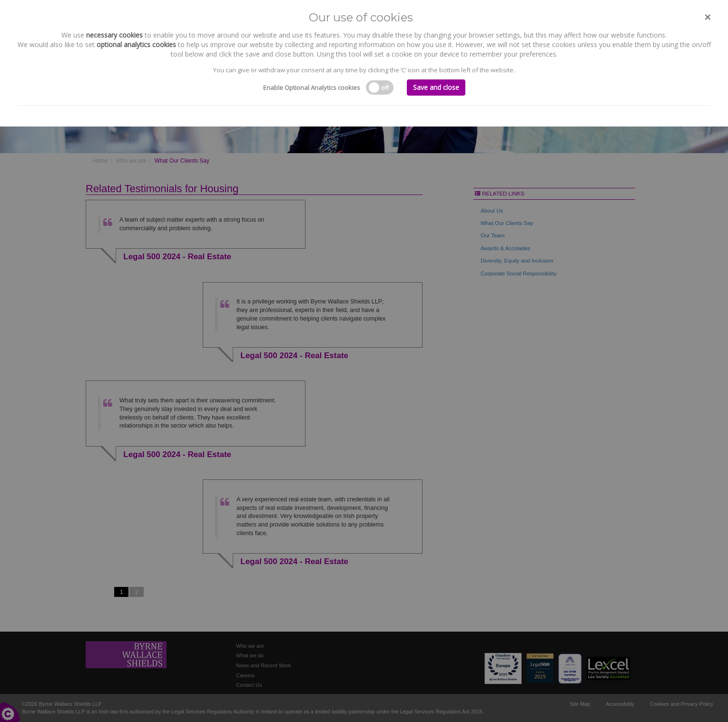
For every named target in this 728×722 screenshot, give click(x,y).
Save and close (436, 87)
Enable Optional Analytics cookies (312, 88)
